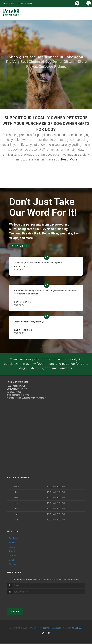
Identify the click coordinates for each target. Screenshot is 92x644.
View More (20, 246)
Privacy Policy (35, 628)
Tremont (15, 233)
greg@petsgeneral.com (18, 395)
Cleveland (47, 229)
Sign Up (15, 612)
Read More (69, 159)
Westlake (66, 233)
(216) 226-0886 (14, 392)
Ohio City (61, 229)
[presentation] (22, 600)
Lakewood (57, 224)
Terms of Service (51, 628)
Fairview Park (31, 233)
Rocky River (50, 233)
